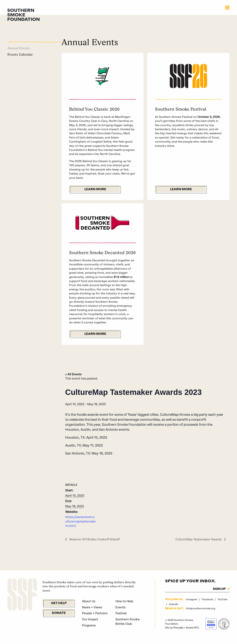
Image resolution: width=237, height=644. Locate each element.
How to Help (124, 608)
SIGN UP (219, 596)
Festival (121, 620)
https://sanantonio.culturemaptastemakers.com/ (80, 528)
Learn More (95, 189)
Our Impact (90, 626)
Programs (89, 632)
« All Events (74, 381)
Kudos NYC (192, 634)
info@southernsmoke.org (201, 615)
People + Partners (95, 620)
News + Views (92, 614)
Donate (59, 620)
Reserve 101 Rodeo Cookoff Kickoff (94, 546)
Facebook (208, 606)
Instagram (192, 606)
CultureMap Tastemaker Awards (199, 546)
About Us (89, 608)
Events (120, 614)
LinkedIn (174, 611)
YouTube (222, 606)
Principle (178, 634)
